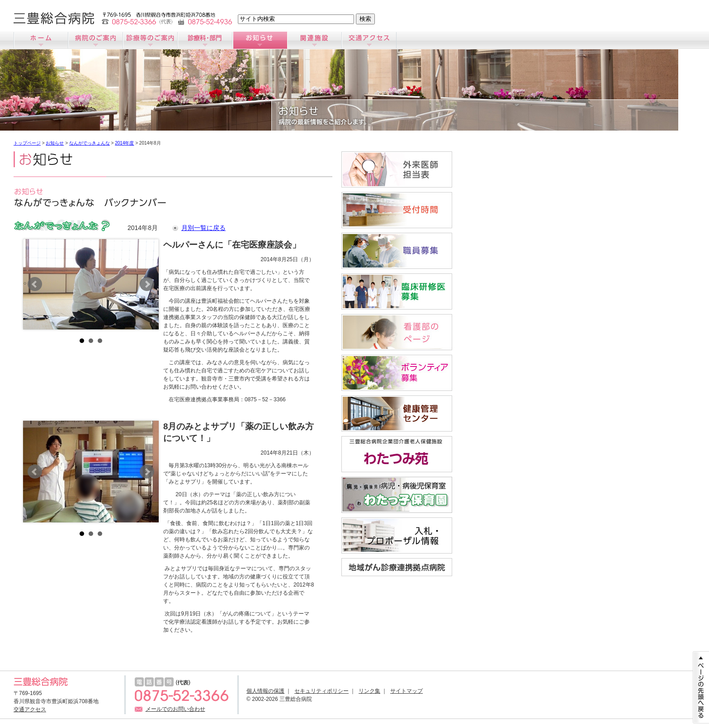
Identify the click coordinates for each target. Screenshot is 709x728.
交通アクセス (369, 40)
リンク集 (369, 691)
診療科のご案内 (205, 40)
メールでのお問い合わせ (175, 709)
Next (147, 284)
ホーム (41, 40)
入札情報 (397, 535)
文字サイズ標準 (45, 18)
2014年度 (124, 143)
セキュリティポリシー (321, 691)
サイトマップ (406, 691)
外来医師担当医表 (397, 169)
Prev (35, 284)
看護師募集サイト (397, 332)
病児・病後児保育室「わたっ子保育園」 (397, 495)
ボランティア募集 (397, 373)
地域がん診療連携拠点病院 (397, 567)
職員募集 (397, 251)
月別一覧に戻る (203, 228)
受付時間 (397, 210)
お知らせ (260, 40)
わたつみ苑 (397, 454)
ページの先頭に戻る (701, 687)
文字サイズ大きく (67, 18)
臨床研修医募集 (397, 291)
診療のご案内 (150, 40)
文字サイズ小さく (24, 18)
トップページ (27, 143)
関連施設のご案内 (314, 40)
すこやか (397, 413)
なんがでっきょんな (90, 143)
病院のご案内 (96, 40)
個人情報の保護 (265, 691)
